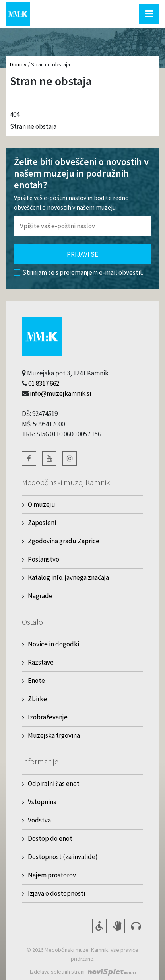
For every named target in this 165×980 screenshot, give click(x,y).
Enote (36, 681)
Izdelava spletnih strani (57, 972)
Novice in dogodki (53, 644)
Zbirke (37, 699)
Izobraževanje (48, 717)
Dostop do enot (50, 838)
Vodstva (39, 820)
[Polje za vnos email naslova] (82, 226)
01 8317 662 (44, 383)
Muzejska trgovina (54, 735)
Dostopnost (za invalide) (63, 857)
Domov (18, 64)
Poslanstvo (44, 559)
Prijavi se (82, 254)
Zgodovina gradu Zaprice (64, 541)
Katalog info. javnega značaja (68, 577)
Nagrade (40, 596)
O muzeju (42, 504)
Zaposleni (42, 523)
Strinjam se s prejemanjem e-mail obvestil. (79, 272)
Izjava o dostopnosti (56, 893)
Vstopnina (42, 802)
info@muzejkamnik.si (60, 393)
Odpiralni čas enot (54, 784)
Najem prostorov (52, 875)
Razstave (41, 662)
